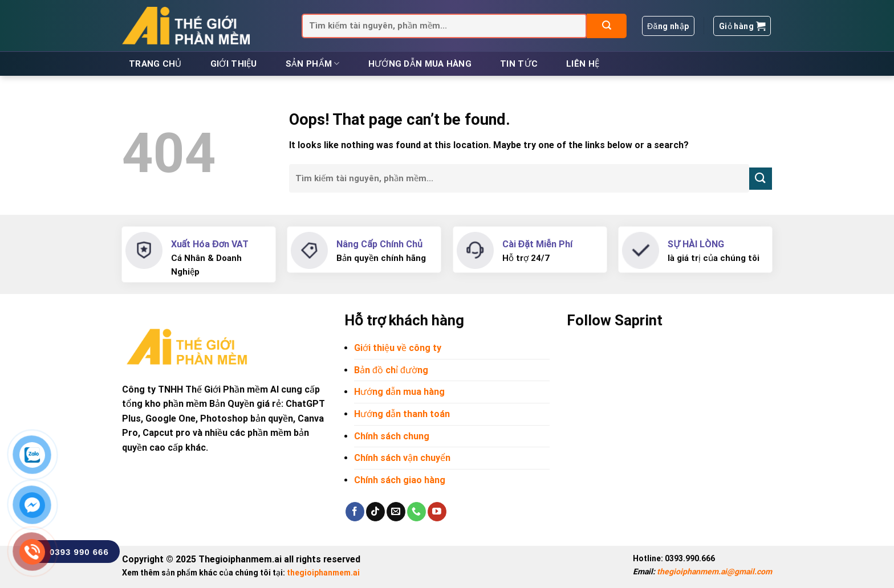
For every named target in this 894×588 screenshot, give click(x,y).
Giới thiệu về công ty (398, 348)
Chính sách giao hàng (400, 480)
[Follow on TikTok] (375, 512)
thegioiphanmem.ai (323, 573)
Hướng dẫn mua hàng (420, 64)
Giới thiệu (234, 64)
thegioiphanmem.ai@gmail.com (714, 571)
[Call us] (416, 512)
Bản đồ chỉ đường (391, 370)
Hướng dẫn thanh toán (402, 414)
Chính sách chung (392, 436)
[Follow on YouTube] (437, 512)
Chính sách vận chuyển (402, 458)
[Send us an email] (396, 512)
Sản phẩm (313, 64)
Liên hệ (583, 64)
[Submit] (607, 26)
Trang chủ (155, 64)
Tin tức (519, 64)
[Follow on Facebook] (355, 512)
